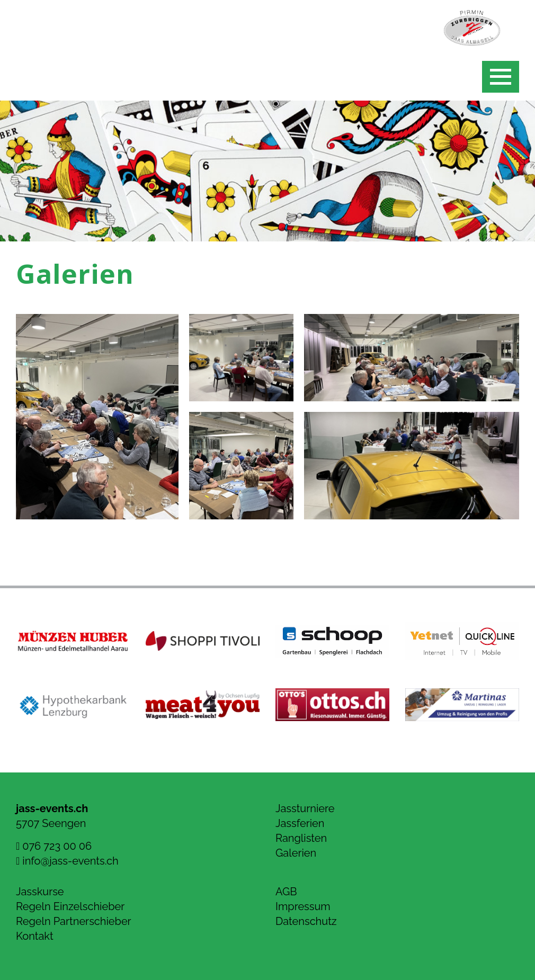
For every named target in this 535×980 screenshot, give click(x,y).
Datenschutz (306, 921)
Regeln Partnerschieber (74, 921)
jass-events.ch (52, 808)
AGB (286, 892)
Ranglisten (301, 838)
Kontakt (35, 936)
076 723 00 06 (54, 846)
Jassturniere (305, 808)
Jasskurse (40, 892)
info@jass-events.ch (67, 861)
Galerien (296, 853)
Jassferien (300, 823)
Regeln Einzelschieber (70, 906)
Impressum (303, 906)
